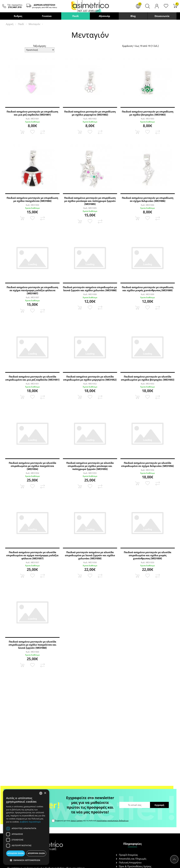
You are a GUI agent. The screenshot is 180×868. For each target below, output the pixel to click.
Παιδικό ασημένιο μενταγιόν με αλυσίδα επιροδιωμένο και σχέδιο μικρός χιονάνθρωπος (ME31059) (148, 555)
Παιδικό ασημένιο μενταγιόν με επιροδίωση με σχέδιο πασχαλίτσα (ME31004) (32, 199)
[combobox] (41, 793)
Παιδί (76, 16)
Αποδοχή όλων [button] (16, 853)
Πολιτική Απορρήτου (130, 862)
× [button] (45, 793)
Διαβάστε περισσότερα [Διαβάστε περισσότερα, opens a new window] (30, 822)
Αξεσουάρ (104, 16)
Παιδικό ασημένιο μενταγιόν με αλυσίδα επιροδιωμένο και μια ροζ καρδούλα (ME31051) (32, 378)
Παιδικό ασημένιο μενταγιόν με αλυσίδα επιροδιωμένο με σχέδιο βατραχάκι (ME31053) (148, 378)
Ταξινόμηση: (40, 46)
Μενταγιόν (34, 24)
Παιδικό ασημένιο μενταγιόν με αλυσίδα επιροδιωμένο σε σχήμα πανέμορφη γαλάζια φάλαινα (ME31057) (32, 555)
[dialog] (26, 827)
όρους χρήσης (77, 821)
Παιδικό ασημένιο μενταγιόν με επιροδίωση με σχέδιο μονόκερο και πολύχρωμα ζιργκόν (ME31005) (90, 201)
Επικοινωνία (162, 16)
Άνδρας (18, 16)
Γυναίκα (47, 16)
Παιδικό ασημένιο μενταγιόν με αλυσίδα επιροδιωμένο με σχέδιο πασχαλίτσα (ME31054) (32, 466)
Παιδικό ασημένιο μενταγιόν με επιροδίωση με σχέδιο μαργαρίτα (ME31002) (90, 113)
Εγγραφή (159, 805)
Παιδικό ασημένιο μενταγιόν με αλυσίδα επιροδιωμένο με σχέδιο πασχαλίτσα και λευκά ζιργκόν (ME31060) (32, 645)
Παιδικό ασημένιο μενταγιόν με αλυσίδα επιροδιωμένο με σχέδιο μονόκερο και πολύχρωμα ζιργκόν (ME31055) (90, 466)
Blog (133, 16)
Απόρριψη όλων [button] (36, 853)
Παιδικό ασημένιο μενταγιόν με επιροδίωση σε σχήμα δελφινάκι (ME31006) (148, 199)
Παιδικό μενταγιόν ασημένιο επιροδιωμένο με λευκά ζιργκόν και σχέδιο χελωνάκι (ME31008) (90, 289)
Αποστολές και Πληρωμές (133, 859)
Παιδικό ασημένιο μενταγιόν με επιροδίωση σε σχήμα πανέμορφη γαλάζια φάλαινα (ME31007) (32, 290)
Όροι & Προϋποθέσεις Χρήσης (135, 866)
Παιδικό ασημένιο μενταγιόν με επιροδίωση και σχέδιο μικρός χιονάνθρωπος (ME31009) (148, 289)
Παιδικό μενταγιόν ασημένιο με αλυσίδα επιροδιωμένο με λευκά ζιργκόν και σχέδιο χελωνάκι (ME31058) (90, 555)
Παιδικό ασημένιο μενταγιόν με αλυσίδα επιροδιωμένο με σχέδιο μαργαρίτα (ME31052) (90, 378)
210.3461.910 (15, 7)
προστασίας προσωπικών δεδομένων (113, 821)
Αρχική (10, 24)
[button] (26, 860)
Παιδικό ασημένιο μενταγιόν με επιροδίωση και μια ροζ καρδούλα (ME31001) (32, 113)
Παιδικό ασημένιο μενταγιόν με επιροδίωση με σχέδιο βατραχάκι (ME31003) (148, 113)
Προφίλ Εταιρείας (128, 855)
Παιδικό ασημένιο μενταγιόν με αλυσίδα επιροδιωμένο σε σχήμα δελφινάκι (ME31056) (148, 464)
